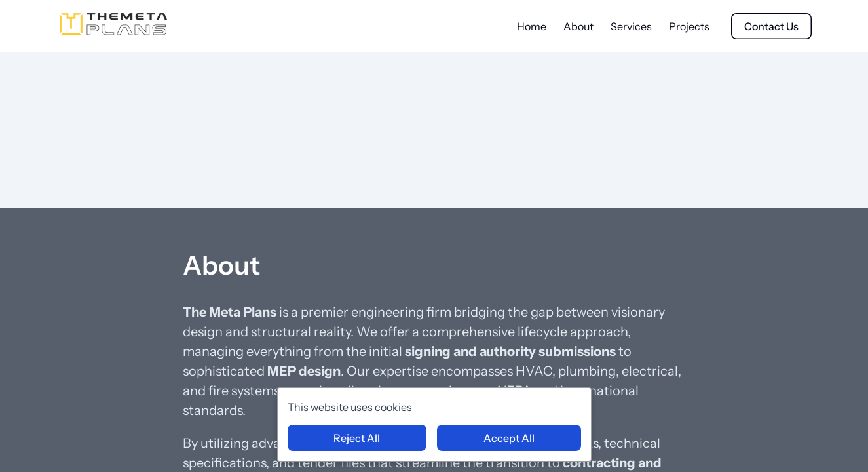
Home (532, 26)
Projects (689, 26)
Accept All (509, 438)
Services (631, 26)
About (578, 26)
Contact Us (771, 26)
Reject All (357, 438)
